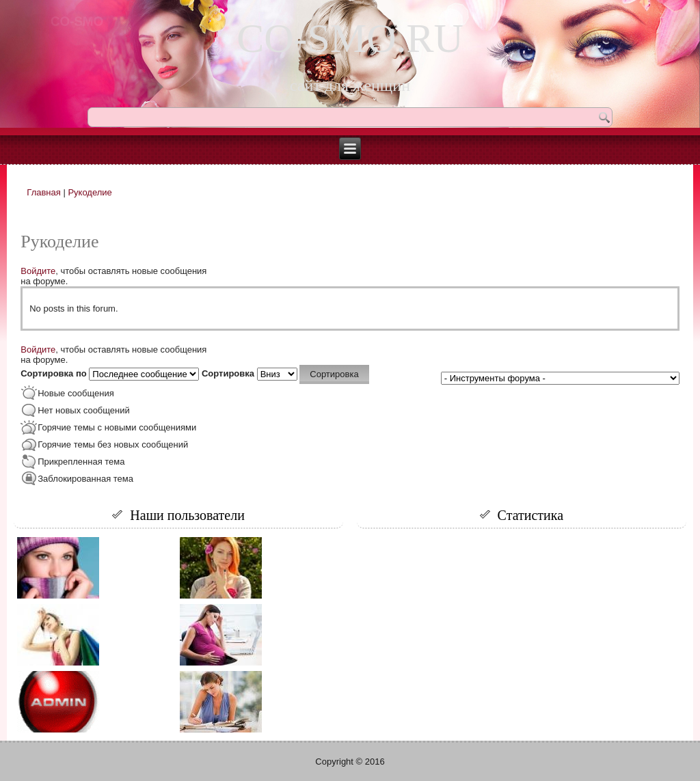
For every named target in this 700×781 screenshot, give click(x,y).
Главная (43, 192)
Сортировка (229, 373)
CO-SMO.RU (350, 38)
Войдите (38, 271)
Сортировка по (55, 373)
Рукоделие (90, 192)
